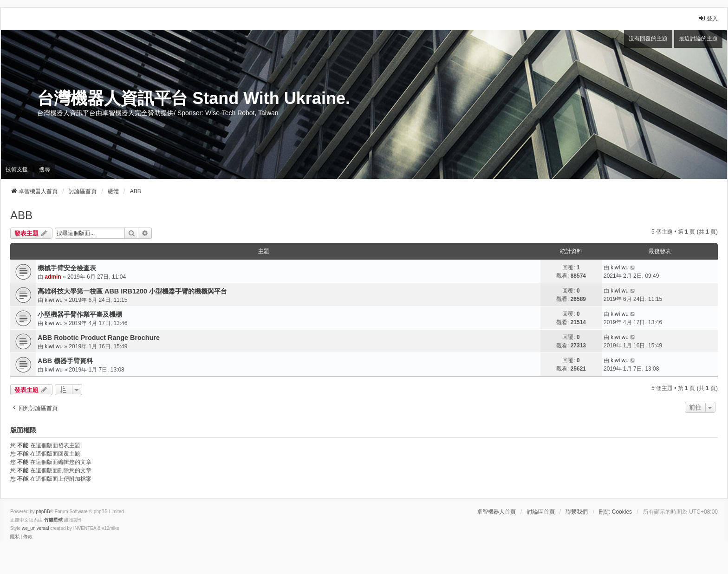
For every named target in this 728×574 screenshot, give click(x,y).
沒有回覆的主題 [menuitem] (648, 39)
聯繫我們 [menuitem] (577, 512)
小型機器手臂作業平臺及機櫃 (80, 314)
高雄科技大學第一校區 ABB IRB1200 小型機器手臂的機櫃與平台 (132, 291)
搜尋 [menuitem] (45, 170)
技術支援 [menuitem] (17, 170)
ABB (21, 215)
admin (53, 277)
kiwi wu (620, 267)
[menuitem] (15, 537)
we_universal (35, 528)
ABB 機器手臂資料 (65, 361)
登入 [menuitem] (708, 18)
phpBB (43, 512)
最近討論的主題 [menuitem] (698, 39)
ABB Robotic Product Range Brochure (99, 338)
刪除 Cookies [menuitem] (615, 512)
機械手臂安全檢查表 (67, 268)
